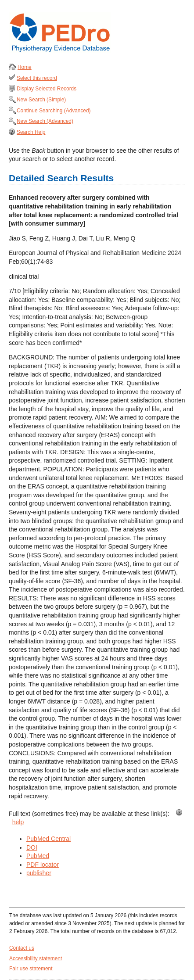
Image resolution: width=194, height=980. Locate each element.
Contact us (22, 948)
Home (25, 67)
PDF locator (43, 865)
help (18, 822)
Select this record (37, 78)
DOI (32, 847)
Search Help (31, 132)
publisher (39, 873)
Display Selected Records (47, 89)
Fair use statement (31, 969)
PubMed (38, 856)
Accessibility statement (36, 958)
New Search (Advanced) (45, 121)
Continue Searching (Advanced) (54, 111)
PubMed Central (48, 839)
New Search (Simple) (41, 100)
